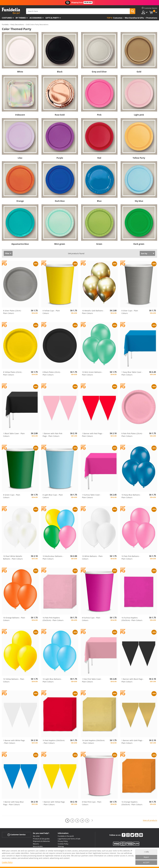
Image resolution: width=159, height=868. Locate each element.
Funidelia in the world (66, 836)
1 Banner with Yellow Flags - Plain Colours (54, 803)
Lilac (20, 158)
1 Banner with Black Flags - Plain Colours (133, 680)
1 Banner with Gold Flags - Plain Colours (132, 742)
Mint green (60, 244)
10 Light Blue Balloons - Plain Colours (52, 680)
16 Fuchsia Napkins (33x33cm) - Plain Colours (132, 619)
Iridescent (20, 115)
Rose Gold (60, 115)
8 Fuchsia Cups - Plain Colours (91, 619)
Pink (99, 115)
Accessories (36, 18)
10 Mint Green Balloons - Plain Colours (92, 373)
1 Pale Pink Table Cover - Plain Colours (92, 680)
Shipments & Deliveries (41, 841)
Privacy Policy (63, 841)
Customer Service (16, 835)
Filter (7, 253)
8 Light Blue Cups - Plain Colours (53, 496)
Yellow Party (139, 158)
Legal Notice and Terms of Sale (69, 839)
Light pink (139, 115)
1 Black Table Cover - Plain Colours (14, 435)
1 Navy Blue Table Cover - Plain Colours (132, 373)
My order (36, 836)
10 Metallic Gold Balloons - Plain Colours (93, 312)
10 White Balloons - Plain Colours (92, 557)
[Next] (92, 820)
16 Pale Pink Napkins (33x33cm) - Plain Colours (53, 619)
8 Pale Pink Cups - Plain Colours (92, 803)
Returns (36, 844)
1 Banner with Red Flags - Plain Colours (93, 435)
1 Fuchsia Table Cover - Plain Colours (91, 496)
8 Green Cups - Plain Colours (12, 496)
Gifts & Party (52, 18)
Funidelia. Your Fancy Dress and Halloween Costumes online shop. (11, 11)
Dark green (139, 244)
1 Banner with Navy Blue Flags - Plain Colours (13, 803)
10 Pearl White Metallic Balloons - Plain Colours (13, 557)
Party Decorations (17, 24)
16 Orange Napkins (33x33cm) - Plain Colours (132, 803)
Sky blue (139, 201)
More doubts (38, 846)
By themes (21, 18)
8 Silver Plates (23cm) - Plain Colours (12, 312)
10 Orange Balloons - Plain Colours (14, 619)
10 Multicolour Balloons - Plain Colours (53, 557)
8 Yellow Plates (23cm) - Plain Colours (13, 373)
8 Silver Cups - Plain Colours (130, 312)
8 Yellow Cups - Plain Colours (51, 312)
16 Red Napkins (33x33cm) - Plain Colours (54, 742)
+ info (146, 852)
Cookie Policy (7, 862)
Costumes (7, 18)
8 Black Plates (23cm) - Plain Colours (52, 373)
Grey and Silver (99, 72)
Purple (60, 158)
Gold (139, 72)
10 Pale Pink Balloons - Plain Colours (131, 557)
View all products (150, 820)
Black (60, 72)
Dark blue (60, 201)
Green (99, 244)
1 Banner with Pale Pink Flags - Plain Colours (52, 435)
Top (109, 18)
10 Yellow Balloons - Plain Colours (14, 680)
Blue (99, 201)
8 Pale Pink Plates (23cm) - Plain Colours (132, 435)
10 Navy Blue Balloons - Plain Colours (131, 496)
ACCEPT (146, 862)
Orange (20, 201)
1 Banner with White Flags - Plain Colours (14, 742)
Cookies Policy (63, 844)
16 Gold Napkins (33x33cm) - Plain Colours (93, 742)
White (20, 72)
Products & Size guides (41, 839)
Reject (146, 857)
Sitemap (61, 846)
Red (99, 158)
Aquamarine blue (20, 244)
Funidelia (5, 24)
